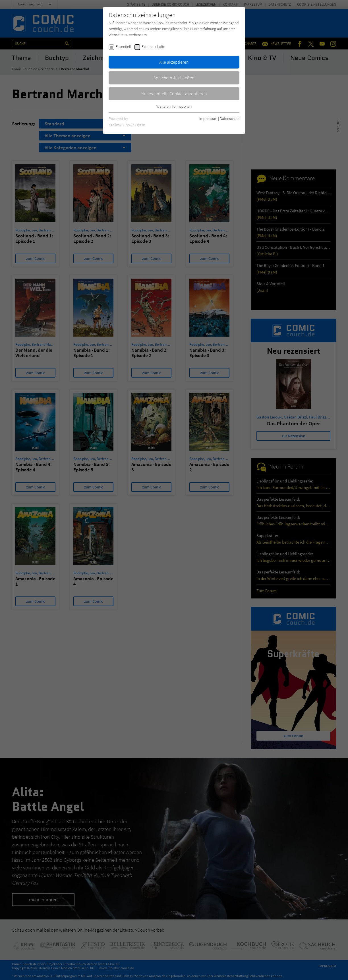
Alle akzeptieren (174, 62)
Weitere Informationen (174, 106)
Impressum (208, 119)
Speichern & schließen (174, 78)
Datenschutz (230, 119)
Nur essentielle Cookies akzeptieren (174, 94)
